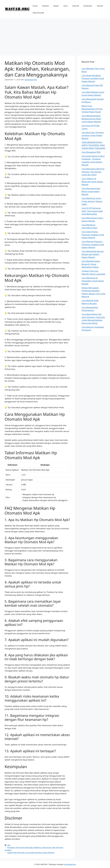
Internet (76, 6)
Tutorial (100, 6)
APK (9, 845)
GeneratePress (70, 864)
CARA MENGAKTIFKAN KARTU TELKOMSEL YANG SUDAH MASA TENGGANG (93, 145)
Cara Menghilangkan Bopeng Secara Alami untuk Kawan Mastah (91, 119)
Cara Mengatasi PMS (91, 152)
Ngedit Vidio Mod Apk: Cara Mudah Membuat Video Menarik (31, 853)
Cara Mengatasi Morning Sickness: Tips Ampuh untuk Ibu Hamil (93, 172)
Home (35, 6)
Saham (56, 6)
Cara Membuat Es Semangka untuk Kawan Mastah (93, 281)
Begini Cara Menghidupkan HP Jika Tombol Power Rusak (92, 109)
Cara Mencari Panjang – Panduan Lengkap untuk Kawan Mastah (93, 244)
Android (45, 6)
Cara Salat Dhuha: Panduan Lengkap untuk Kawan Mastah (93, 235)
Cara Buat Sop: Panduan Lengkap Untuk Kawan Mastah (93, 135)
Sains (66, 6)
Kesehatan (88, 6)
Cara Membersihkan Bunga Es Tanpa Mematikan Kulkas (91, 264)
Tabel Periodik (38, 13)
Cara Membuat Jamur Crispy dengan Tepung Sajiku (92, 201)
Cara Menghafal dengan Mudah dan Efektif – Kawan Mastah (93, 254)
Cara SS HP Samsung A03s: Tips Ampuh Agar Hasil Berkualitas (92, 211)
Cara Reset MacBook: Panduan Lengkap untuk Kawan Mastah (93, 78)
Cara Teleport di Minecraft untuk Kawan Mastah (92, 182)
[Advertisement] (55, 36)
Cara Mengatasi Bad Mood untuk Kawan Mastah (91, 191)
